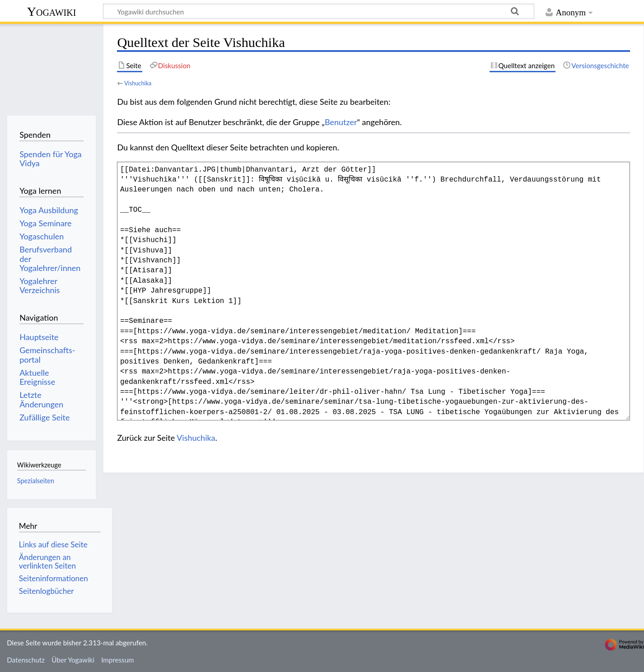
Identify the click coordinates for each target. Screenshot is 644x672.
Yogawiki (52, 12)
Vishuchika (138, 83)
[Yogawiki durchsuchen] (319, 11)
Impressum (118, 660)
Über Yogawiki (73, 660)
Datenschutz (26, 660)
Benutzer (341, 122)
